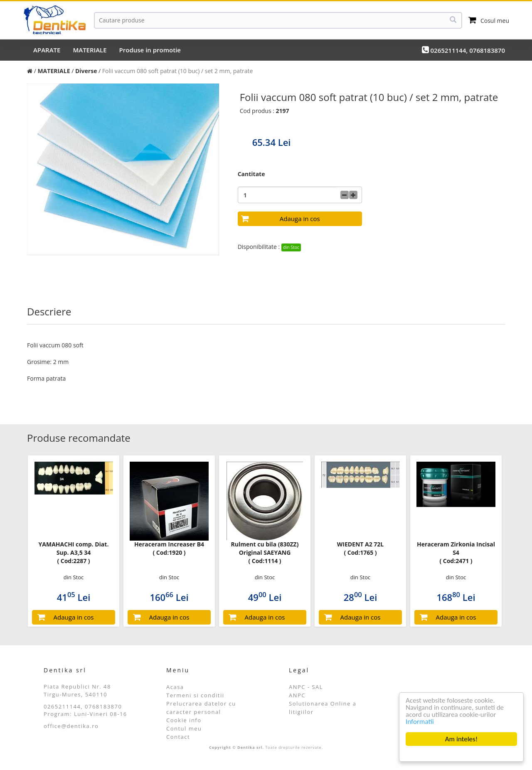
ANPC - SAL (306, 687)
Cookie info (184, 720)
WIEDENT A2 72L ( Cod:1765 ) (361, 548)
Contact (178, 737)
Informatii (420, 722)
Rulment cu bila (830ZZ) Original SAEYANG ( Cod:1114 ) (265, 552)
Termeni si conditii (195, 695)
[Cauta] (278, 20)
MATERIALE (90, 50)
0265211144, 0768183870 (463, 50)
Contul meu (184, 728)
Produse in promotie (150, 50)
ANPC (297, 695)
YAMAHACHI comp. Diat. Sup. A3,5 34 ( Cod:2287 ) (74, 552)
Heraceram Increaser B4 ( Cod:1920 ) (169, 548)
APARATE (47, 50)
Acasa (175, 687)
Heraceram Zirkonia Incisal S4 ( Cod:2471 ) (456, 552)
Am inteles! (461, 739)
